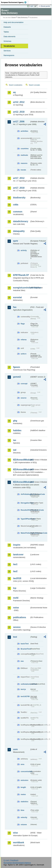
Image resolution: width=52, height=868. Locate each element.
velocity (24, 817)
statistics (24, 802)
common (18, 212)
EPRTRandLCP (21, 275)
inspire (17, 545)
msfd (16, 598)
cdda (16, 205)
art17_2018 (19, 188)
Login (32, 6)
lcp (15, 588)
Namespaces (9, 55)
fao (15, 307)
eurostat (17, 297)
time (22, 810)
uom (15, 749)
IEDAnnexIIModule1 (21, 460)
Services (7, 51)
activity (24, 250)
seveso (17, 627)
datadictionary (21, 221)
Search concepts (34, 85)
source (24, 398)
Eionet (14, 18)
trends (23, 170)
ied (15, 450)
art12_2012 (19, 102)
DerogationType (25, 503)
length (23, 787)
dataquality (19, 231)
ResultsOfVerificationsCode (25, 510)
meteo (23, 794)
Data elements (9, 36)
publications (20, 617)
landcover (18, 555)
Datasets (7, 27)
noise (16, 608)
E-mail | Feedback (11, 860)
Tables (6, 32)
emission (24, 780)
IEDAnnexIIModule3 (21, 469)
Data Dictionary (23, 18)
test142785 (25, 696)
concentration (25, 771)
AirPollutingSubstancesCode (25, 494)
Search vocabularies (16, 85)
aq (14, 92)
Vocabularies (9, 46)
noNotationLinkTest (25, 684)
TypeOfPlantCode (25, 519)
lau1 (15, 564)
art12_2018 (19, 112)
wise (15, 833)
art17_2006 (19, 122)
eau (22, 661)
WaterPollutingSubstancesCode (25, 533)
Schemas (7, 41)
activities (24, 131)
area (22, 764)
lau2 (15, 571)
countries (25, 149)
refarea (24, 340)
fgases (17, 367)
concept (24, 384)
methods (24, 155)
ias (15, 440)
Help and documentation (14, 22)
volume (24, 824)
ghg (15, 421)
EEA (15, 2)
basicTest (25, 644)
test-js (23, 689)
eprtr (16, 241)
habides (17, 430)
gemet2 (17, 377)
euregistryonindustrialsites (21, 288)
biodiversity (19, 198)
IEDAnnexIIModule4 (21, 482)
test (15, 637)
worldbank (19, 843)
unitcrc (24, 354)
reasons (24, 163)
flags (23, 324)
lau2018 (17, 578)
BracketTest (25, 649)
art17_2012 (19, 178)
